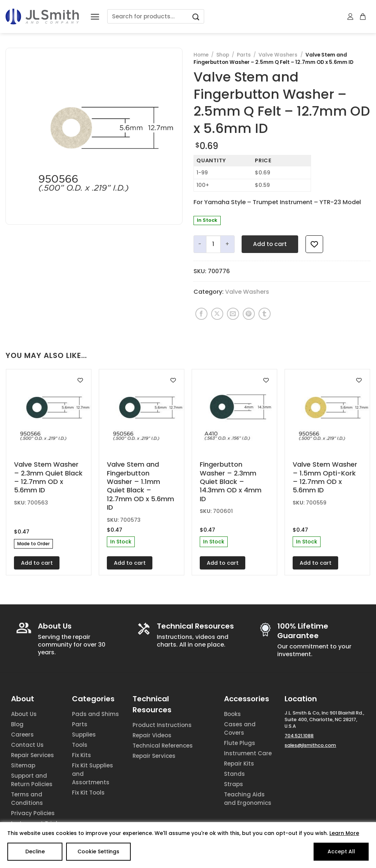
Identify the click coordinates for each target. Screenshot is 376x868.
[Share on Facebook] (201, 314)
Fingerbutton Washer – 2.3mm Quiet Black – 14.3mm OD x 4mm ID (231, 482)
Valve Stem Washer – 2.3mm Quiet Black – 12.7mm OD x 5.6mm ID (48, 477)
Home (201, 55)
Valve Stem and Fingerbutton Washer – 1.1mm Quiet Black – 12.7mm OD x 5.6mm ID (140, 486)
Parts (244, 55)
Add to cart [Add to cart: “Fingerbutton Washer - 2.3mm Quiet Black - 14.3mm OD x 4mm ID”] (223, 563)
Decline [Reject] (35, 851)
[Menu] (95, 17)
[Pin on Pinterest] (249, 314)
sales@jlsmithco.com (310, 745)
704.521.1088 (299, 736)
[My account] (351, 17)
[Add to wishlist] (314, 244)
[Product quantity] (213, 244)
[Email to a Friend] (233, 314)
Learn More (344, 833)
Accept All (341, 851)
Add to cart (270, 244)
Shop (223, 55)
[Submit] (196, 16)
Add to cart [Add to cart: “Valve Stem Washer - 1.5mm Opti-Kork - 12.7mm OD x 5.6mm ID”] (316, 563)
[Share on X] (217, 314)
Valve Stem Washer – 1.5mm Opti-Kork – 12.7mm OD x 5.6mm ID (325, 477)
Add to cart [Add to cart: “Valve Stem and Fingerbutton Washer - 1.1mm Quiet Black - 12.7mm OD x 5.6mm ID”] (130, 563)
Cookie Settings (98, 851)
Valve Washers (278, 55)
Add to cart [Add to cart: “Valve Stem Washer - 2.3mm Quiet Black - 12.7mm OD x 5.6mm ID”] (37, 563)
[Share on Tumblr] (265, 314)
